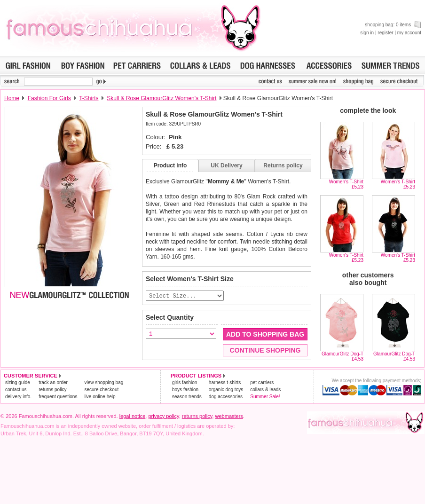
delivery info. (18, 397)
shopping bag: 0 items (393, 25)
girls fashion (185, 383)
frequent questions (58, 397)
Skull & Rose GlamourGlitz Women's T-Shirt (161, 98)
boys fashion (185, 390)
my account (409, 33)
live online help (100, 397)
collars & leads (265, 390)
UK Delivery (226, 165)
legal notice (133, 417)
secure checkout (101, 390)
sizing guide (18, 383)
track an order (53, 383)
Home (12, 98)
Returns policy (283, 165)
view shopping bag (104, 383)
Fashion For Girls (49, 98)
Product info (170, 165)
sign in (367, 33)
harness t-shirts (225, 383)
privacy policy (163, 417)
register (385, 33)
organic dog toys (226, 390)
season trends (187, 397)
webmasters (229, 417)
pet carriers (262, 383)
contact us (16, 390)
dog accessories (226, 397)
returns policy (52, 390)
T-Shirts (89, 98)
